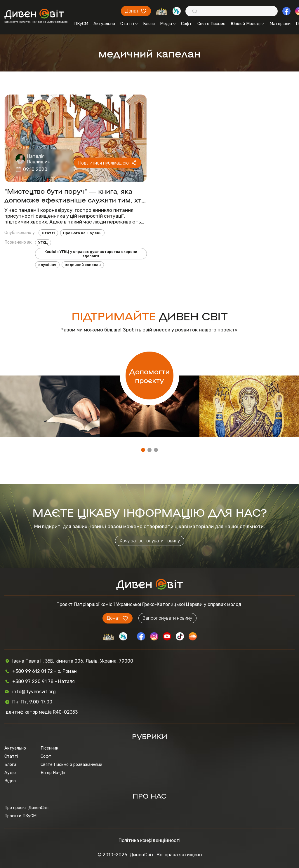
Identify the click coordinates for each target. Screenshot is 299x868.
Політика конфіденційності (149, 840)
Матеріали (280, 24)
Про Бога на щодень (82, 233)
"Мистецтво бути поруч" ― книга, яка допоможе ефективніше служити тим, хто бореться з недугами (75, 195)
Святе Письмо (211, 24)
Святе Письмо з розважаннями (71, 764)
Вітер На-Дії (53, 773)
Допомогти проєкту (149, 376)
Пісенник (49, 748)
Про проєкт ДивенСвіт (27, 808)
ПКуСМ (81, 24)
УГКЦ (43, 243)
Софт (186, 24)
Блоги (149, 24)
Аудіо (10, 773)
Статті (129, 24)
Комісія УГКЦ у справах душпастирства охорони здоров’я (91, 254)
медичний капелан (83, 265)
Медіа (168, 24)
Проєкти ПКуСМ (20, 816)
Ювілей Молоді (247, 24)
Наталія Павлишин (39, 159)
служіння (47, 265)
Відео (10, 781)
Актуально (104, 24)
